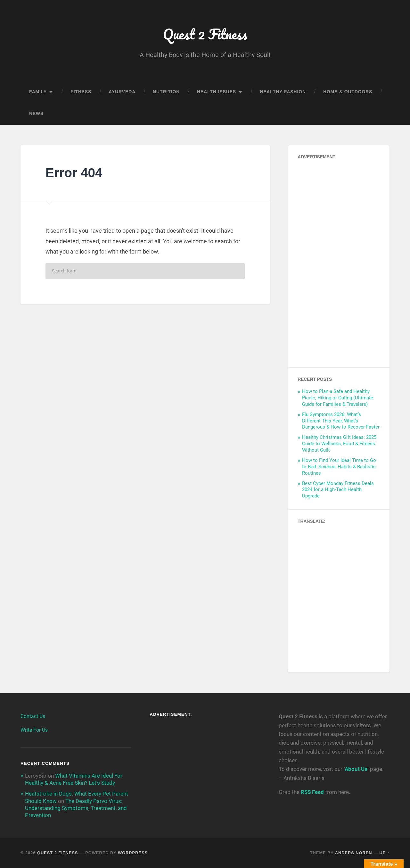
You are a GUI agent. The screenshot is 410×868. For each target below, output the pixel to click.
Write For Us (34, 730)
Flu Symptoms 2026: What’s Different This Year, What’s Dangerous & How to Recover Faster (341, 421)
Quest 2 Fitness (205, 34)
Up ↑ (385, 853)
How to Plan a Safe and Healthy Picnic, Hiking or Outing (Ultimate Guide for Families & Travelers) (338, 398)
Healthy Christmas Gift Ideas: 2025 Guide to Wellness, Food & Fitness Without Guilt (339, 444)
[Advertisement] (339, 262)
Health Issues (217, 92)
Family (38, 92)
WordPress (133, 853)
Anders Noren (354, 853)
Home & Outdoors (348, 92)
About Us (356, 769)
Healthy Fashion (283, 92)
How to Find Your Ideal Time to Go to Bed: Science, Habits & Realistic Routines (339, 467)
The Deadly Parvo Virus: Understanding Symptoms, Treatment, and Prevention (76, 808)
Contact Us (33, 716)
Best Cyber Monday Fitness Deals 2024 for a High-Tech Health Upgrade (338, 490)
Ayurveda (122, 92)
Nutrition (166, 92)
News (36, 114)
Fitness (81, 92)
